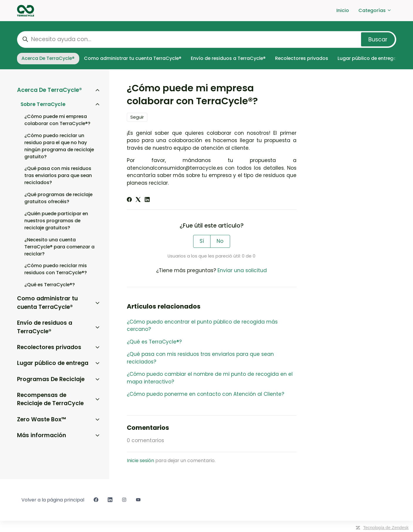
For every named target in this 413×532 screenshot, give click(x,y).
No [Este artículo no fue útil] (220, 241)
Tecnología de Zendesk (386, 527)
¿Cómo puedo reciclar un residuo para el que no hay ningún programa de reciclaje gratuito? (59, 146)
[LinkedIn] (147, 200)
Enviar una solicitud (242, 270)
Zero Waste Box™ (42, 419)
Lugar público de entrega (367, 58)
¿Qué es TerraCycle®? (154, 342)
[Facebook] (129, 200)
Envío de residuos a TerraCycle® (228, 58)
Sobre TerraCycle (43, 104)
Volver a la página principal (53, 500)
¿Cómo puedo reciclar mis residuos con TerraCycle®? (56, 269)
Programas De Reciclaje (51, 379)
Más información (42, 435)
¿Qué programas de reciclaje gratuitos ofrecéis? (58, 198)
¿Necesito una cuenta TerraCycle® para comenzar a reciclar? (59, 247)
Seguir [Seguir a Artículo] (137, 117)
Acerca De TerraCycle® (48, 58)
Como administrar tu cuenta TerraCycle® (133, 58)
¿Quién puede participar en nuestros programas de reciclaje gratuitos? (56, 221)
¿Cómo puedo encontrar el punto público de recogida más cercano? (202, 326)
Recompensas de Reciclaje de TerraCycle (50, 399)
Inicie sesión (140, 461)
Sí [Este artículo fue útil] (202, 241)
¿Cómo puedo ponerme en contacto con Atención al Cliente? (205, 394)
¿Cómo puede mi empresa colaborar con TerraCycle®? (57, 120)
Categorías (375, 10)
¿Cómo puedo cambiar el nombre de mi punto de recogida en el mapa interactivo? (210, 378)
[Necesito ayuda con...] (207, 39)
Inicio (343, 10)
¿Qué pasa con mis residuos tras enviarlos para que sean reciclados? (200, 358)
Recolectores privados (302, 58)
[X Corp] (138, 200)
